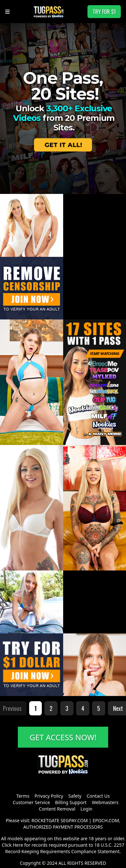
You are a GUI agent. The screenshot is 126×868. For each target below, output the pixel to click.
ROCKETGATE (45, 820)
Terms (23, 796)
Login (87, 809)
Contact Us (98, 796)
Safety (75, 796)
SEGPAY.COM (74, 820)
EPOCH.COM (106, 820)
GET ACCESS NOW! (63, 737)
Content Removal (57, 809)
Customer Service (31, 802)
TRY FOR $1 (104, 12)
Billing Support (71, 802)
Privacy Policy (49, 796)
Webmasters (105, 802)
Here (18, 845)
